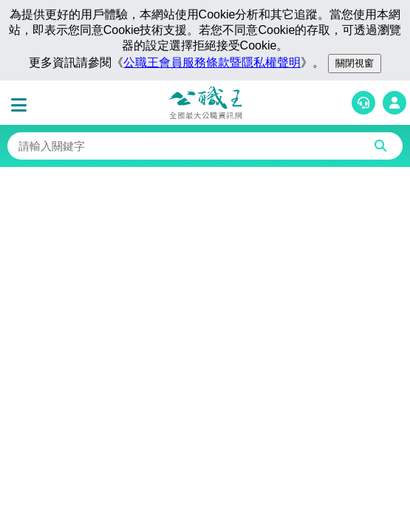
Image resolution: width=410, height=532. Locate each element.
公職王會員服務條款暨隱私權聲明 (212, 62)
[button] (22, 106)
